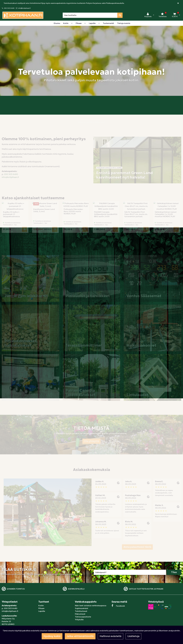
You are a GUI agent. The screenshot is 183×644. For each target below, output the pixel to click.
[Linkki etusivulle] (23, 15)
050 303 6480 (9, 8)
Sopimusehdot (82, 608)
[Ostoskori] (175, 15)
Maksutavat (80, 614)
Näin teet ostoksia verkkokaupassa (91, 605)
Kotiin (41, 605)
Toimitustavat (81, 611)
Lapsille (42, 611)
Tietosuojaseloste (83, 617)
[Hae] (90, 15)
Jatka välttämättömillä (80, 636)
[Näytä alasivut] (72, 23)
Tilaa (174, 572)
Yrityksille (79, 619)
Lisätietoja (133, 636)
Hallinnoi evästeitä (111, 636)
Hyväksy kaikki (52, 636)
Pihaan (41, 608)
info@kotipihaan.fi (24, 8)
